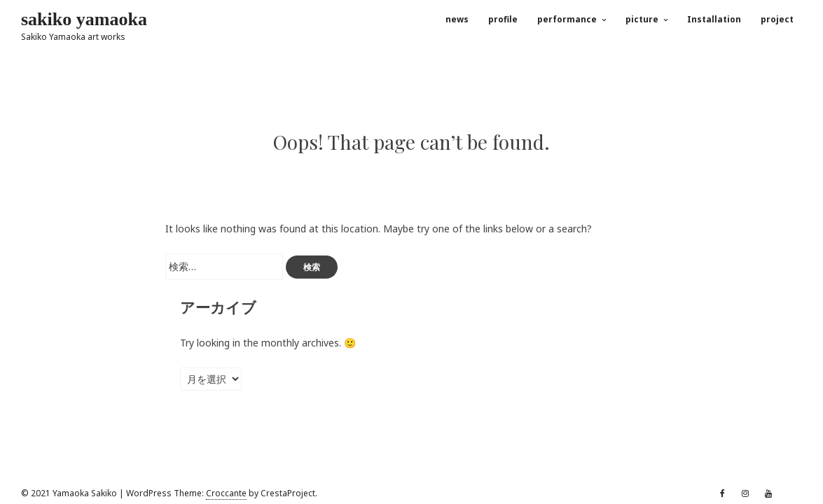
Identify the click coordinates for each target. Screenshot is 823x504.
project (777, 19)
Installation (714, 19)
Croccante (226, 493)
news (457, 19)
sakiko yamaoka (84, 19)
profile (503, 19)
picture (642, 19)
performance (567, 19)
